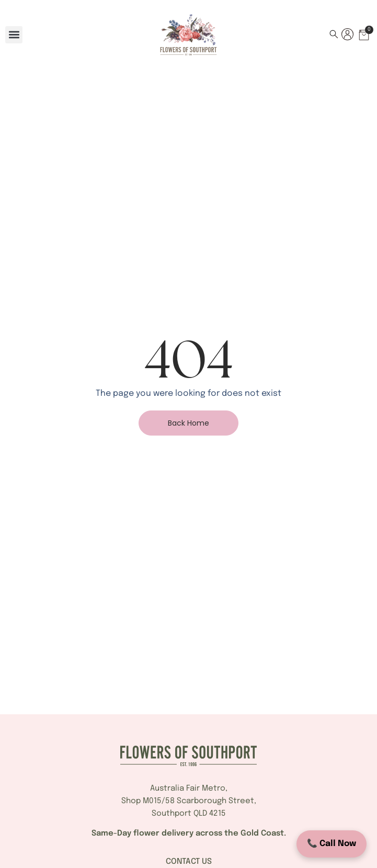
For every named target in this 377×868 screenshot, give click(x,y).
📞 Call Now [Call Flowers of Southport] (332, 844)
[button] (14, 35)
